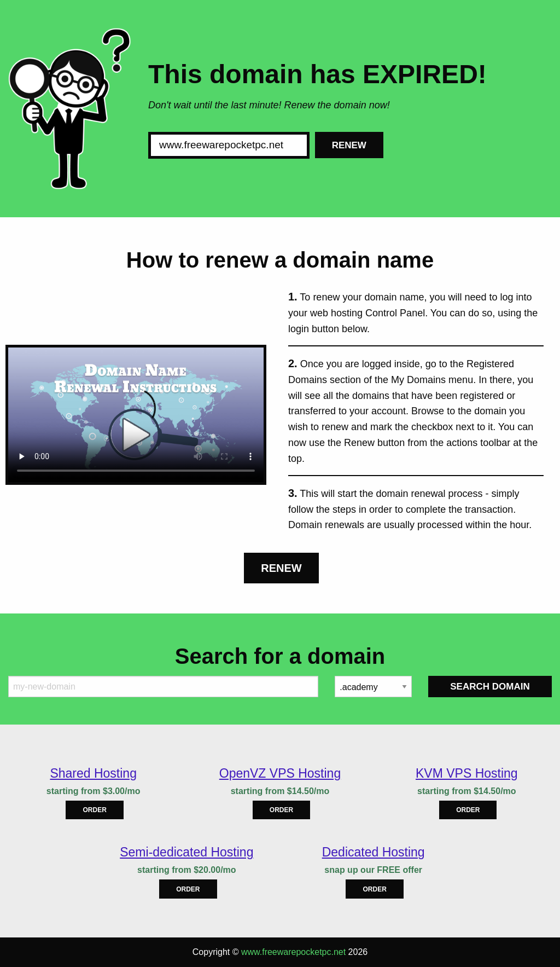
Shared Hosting (93, 773)
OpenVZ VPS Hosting (280, 773)
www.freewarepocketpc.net (293, 952)
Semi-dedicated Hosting (186, 852)
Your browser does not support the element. (136, 415)
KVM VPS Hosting (467, 773)
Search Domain (490, 687)
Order (94, 810)
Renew (349, 145)
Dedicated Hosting (374, 852)
